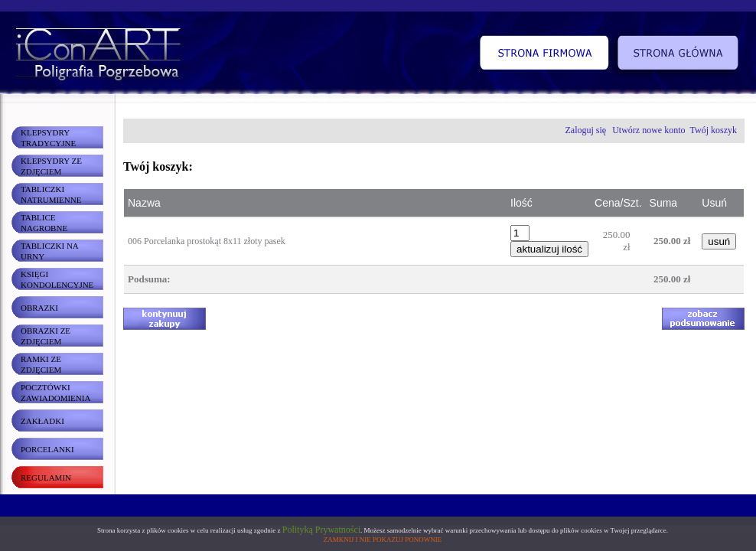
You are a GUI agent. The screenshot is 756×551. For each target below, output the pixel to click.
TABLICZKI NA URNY (50, 251)
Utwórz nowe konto (648, 130)
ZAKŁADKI (42, 421)
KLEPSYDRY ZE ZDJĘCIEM (51, 166)
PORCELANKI (47, 449)
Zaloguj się (586, 130)
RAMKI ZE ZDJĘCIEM (41, 364)
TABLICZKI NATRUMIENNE (51, 194)
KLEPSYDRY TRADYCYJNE (48, 138)
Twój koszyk (714, 130)
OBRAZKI (39, 308)
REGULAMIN (46, 478)
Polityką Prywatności (321, 530)
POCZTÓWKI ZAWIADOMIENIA (55, 393)
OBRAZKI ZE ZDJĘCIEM (46, 336)
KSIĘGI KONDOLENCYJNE (57, 279)
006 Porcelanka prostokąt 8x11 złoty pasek (207, 241)
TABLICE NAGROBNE (44, 223)
